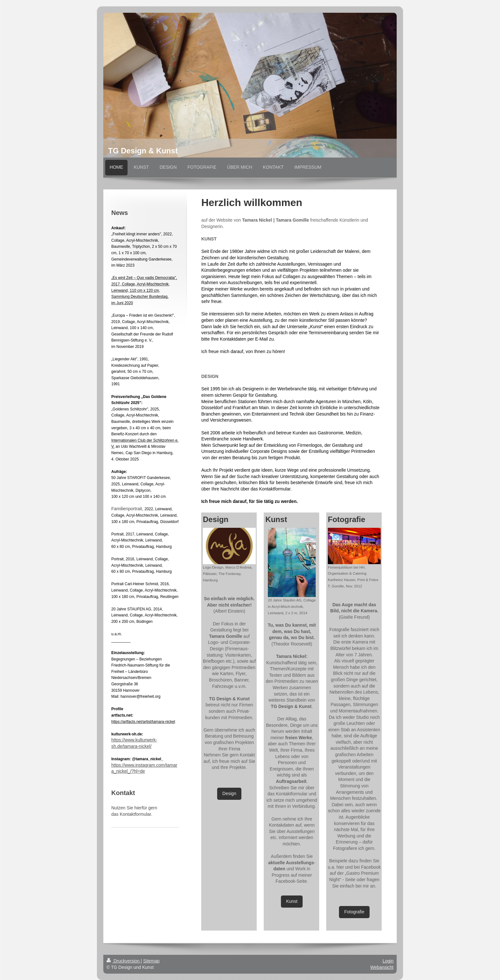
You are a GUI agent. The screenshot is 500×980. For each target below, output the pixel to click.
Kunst (292, 901)
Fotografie (354, 912)
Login (388, 961)
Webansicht (382, 967)
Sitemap (151, 961)
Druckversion (124, 961)
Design (229, 793)
